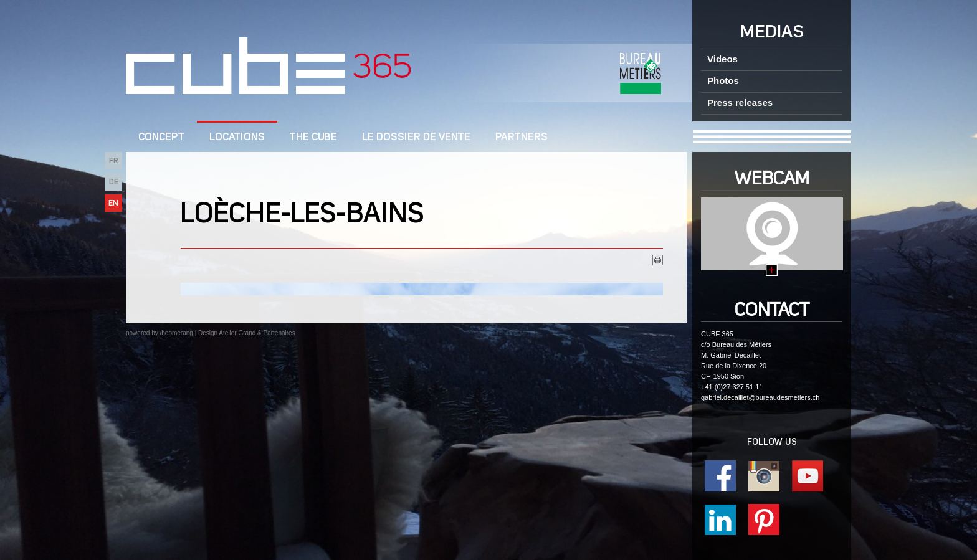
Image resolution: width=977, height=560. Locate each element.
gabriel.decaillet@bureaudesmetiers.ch (760, 397)
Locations (237, 137)
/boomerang (176, 333)
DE (114, 182)
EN (113, 203)
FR (114, 161)
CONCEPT (161, 137)
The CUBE (313, 137)
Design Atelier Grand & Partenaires (247, 333)
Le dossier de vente (416, 137)
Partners (522, 137)
